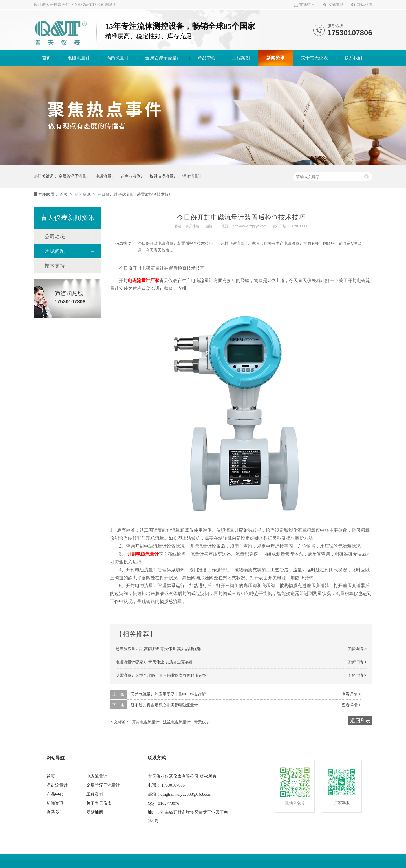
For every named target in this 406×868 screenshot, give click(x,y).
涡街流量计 (118, 58)
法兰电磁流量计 (177, 722)
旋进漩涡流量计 (164, 176)
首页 (47, 58)
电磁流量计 (79, 58)
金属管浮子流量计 (163, 58)
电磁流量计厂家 (144, 280)
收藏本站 (336, 5)
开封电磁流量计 (143, 554)
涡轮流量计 (192, 176)
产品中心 (207, 58)
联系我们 (353, 58)
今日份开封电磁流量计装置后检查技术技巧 (135, 194)
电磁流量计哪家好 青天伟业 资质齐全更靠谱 (154, 662)
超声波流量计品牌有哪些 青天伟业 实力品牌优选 (158, 649)
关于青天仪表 (314, 58)
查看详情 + (351, 694)
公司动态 (55, 237)
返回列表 (360, 721)
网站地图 (364, 5)
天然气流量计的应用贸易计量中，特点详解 (168, 694)
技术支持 (55, 266)
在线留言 (307, 5)
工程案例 (241, 58)
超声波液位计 (133, 176)
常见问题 (55, 251)
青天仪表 (202, 722)
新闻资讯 (275, 58)
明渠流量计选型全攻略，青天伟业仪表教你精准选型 (161, 675)
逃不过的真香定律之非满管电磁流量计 (164, 705)
